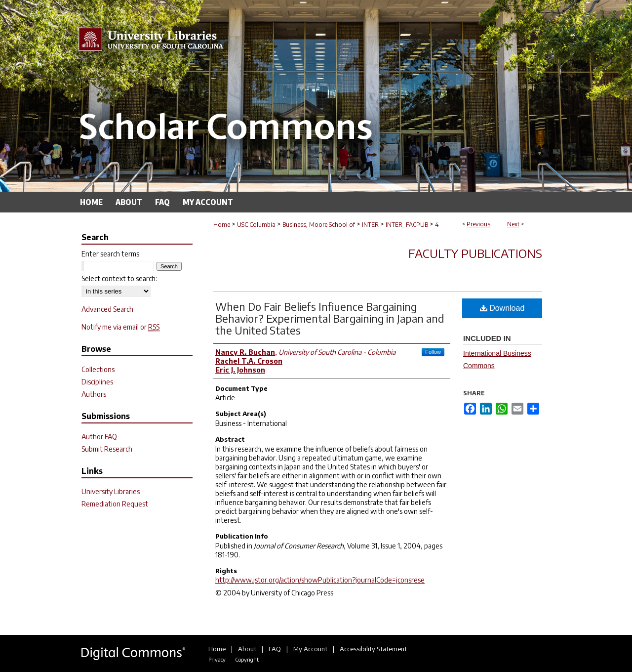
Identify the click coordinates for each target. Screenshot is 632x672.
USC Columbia (256, 225)
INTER (370, 225)
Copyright (247, 659)
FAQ (275, 649)
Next (513, 224)
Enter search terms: (111, 254)
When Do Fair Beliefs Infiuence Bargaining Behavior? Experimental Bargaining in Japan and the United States (330, 318)
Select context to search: (119, 278)
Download (502, 308)
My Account (310, 649)
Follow (433, 352)
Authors (94, 394)
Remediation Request (115, 504)
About (247, 649)
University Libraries (111, 491)
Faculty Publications (475, 253)
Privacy (217, 659)
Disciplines (97, 382)
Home (222, 225)
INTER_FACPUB (407, 225)
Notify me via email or (120, 327)
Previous (478, 224)
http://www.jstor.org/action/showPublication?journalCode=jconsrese (320, 580)
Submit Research (107, 449)
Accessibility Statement (373, 649)
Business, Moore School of (319, 225)
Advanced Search (107, 309)
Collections (98, 369)
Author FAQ (99, 437)
